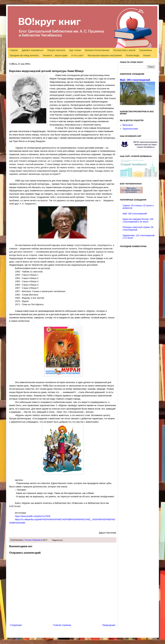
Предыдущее (109, 625)
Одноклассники (130, 129)
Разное (147, 55)
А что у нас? (77, 55)
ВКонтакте (128, 125)
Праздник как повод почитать (24, 55)
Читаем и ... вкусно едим (55, 55)
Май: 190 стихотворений (135, 80)
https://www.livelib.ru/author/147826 (33, 516)
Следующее (16, 625)
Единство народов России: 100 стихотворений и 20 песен (138, 220)
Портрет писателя (56, 50)
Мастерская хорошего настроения (105, 55)
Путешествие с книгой (124, 50)
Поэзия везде (132, 55)
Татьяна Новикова (32, 540)
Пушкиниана (146, 50)
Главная (14, 50)
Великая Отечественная (97, 50)
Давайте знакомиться (33, 50)
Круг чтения (75, 50)
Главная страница (62, 625)
